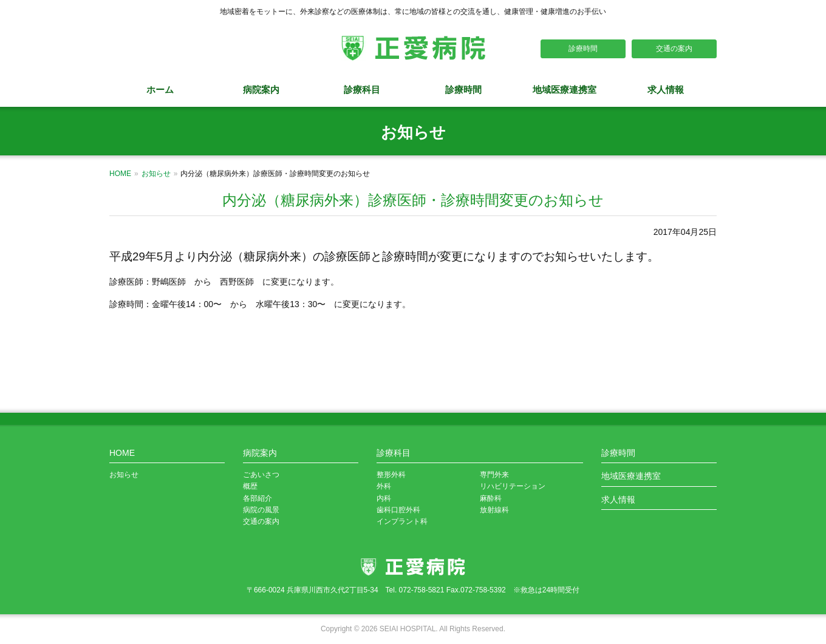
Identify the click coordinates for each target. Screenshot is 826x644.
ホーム (160, 90)
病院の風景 (261, 510)
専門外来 (494, 475)
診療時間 (583, 49)
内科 (384, 498)
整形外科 (391, 475)
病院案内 (261, 90)
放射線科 (494, 510)
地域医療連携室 (565, 90)
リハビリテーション (513, 486)
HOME (120, 174)
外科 (384, 486)
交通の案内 (674, 49)
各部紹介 (258, 498)
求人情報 (666, 90)
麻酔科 (491, 498)
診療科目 (362, 90)
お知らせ (156, 174)
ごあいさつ (261, 475)
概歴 (250, 486)
